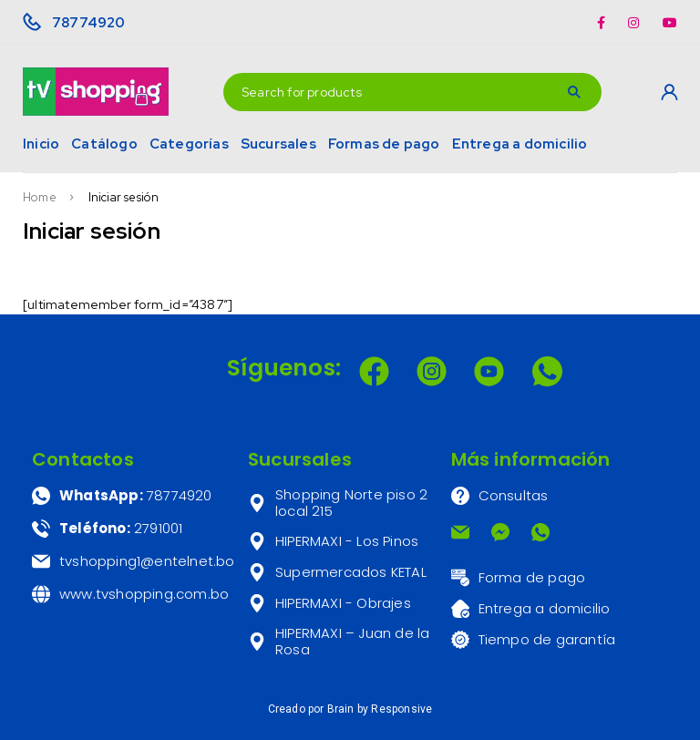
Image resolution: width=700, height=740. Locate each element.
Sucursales (278, 144)
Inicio (41, 144)
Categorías (189, 144)
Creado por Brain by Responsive (350, 709)
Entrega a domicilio (520, 144)
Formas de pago (384, 144)
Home (40, 198)
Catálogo (104, 144)
